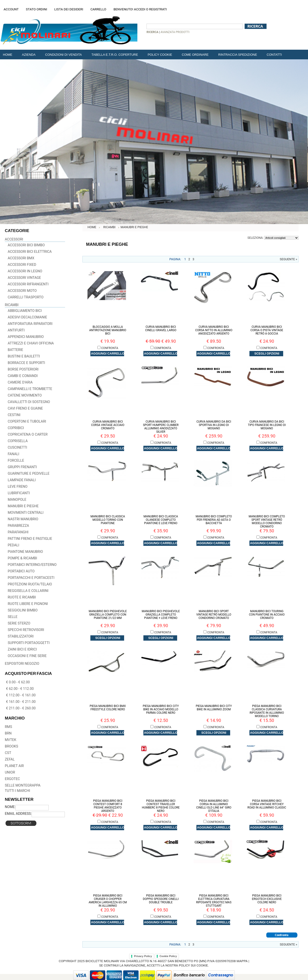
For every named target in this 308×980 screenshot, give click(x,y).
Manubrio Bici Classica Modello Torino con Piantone (108, 520)
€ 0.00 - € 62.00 (18, 682)
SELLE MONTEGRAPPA (23, 785)
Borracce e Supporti (26, 363)
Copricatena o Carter (28, 435)
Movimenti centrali (26, 513)
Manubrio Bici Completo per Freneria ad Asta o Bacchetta (214, 520)
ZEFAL (10, 759)
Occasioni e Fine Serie (27, 656)
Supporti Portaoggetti (29, 643)
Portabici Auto (21, 571)
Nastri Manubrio (23, 519)
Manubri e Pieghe (23, 506)
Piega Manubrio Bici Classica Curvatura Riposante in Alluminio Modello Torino (267, 711)
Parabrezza (18, 526)
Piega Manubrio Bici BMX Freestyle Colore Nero (108, 708)
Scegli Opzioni (267, 353)
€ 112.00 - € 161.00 (21, 695)
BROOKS (11, 746)
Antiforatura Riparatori (30, 324)
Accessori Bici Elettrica (30, 252)
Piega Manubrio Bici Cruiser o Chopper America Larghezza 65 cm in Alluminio (108, 901)
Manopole (17, 500)
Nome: (10, 807)
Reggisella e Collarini (28, 591)
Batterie (15, 350)
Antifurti (16, 330)
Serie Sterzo (19, 623)
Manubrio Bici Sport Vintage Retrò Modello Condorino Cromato (214, 615)
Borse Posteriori (23, 369)
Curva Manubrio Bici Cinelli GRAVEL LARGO (161, 329)
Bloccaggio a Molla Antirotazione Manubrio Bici (108, 330)
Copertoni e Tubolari (27, 421)
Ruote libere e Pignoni (28, 604)
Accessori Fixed (22, 265)
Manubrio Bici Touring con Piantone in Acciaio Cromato (267, 615)
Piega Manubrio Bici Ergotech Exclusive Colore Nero (267, 899)
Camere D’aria (20, 382)
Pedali (13, 545)
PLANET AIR (14, 766)
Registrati (158, 9)
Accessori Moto (22, 291)
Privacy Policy (143, 956)
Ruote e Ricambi (22, 597)
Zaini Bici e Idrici (22, 649)
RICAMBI (12, 305)
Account (11, 9)
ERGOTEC (12, 779)
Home (92, 227)
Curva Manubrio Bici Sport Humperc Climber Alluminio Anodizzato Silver (161, 427)
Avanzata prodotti (175, 32)
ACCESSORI (14, 239)
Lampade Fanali (22, 480)
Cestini (14, 415)
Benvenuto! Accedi (129, 9)
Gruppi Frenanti (22, 467)
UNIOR (10, 772)
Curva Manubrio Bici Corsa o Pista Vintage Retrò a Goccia (267, 330)
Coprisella (18, 441)
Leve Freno (18, 487)
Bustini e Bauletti (24, 356)
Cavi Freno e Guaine (25, 408)
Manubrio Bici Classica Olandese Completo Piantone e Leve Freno (161, 520)
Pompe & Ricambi (22, 558)
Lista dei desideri (69, 9)
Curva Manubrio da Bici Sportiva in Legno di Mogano (214, 425)
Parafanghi (18, 532)
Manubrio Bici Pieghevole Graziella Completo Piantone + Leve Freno (161, 615)
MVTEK (11, 740)
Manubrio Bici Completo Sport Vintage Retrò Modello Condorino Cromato (267, 521)
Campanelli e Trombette (30, 389)
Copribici (16, 428)
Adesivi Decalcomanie (27, 317)
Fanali (13, 454)
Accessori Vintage (24, 278)
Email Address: (18, 814)
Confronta (110, 348)
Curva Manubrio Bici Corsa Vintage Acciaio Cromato (108, 425)
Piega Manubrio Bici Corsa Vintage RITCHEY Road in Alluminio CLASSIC (267, 804)
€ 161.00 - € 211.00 (21, 702)
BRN (8, 733)
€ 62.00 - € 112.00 (20, 689)
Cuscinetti (17, 448)
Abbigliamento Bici (25, 311)
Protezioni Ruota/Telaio (30, 584)
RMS (8, 727)
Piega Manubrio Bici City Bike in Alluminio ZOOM (214, 708)
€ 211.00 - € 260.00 (21, 708)
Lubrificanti (19, 493)
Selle (13, 617)
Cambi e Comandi (23, 376)
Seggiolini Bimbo (23, 610)
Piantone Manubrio (25, 552)
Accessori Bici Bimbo (26, 245)
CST (8, 753)
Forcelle (16, 461)
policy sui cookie (193, 965)
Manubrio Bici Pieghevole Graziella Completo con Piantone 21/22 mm (108, 615)
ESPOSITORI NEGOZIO (22, 664)
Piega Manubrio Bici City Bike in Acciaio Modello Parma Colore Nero (161, 709)
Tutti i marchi (17, 791)
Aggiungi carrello (108, 353)
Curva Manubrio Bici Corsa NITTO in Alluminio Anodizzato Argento (214, 330)
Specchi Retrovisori (26, 630)
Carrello (98, 9)
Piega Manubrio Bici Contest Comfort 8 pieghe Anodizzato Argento (108, 806)
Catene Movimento (25, 395)
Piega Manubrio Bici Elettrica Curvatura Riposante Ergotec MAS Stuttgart (214, 901)
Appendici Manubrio (26, 337)
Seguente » (288, 259)
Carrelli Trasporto (26, 297)
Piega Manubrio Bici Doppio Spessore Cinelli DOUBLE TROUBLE (161, 899)
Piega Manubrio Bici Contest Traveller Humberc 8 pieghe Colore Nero (161, 806)
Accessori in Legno (25, 271)
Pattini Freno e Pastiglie (30, 539)
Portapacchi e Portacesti (31, 578)
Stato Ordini (36, 9)
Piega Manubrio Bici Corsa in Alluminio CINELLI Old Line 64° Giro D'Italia (214, 806)
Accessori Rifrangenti (28, 284)
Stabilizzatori (21, 636)
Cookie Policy (168, 956)
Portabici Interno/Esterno (32, 565)
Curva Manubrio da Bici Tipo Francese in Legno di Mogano (267, 425)
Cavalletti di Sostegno (29, 402)
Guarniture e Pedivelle (29, 474)
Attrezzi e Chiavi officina (31, 343)
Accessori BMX (21, 258)
